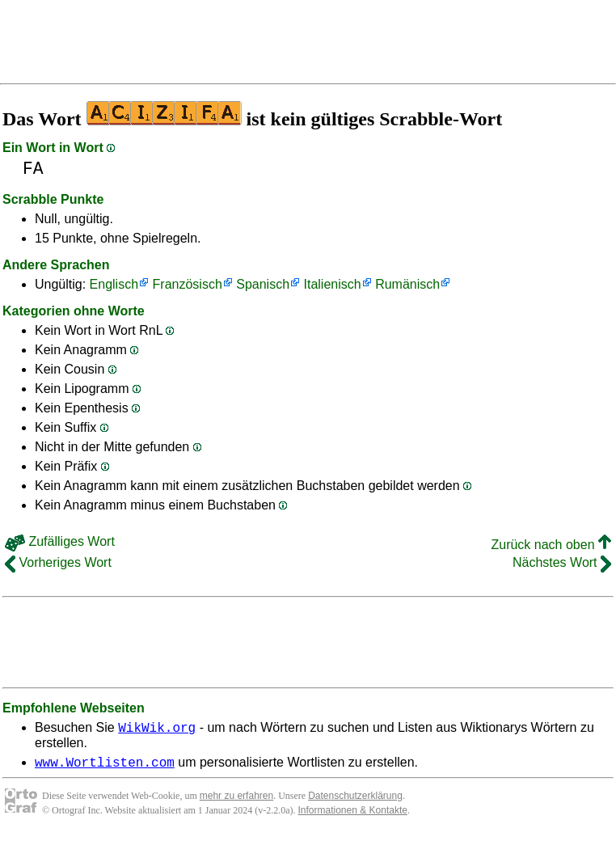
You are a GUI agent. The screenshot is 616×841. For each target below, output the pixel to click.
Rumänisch (407, 284)
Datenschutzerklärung (355, 801)
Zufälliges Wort (60, 541)
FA (33, 169)
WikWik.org (157, 729)
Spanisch (263, 284)
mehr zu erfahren (236, 801)
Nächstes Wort (562, 562)
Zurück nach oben (551, 545)
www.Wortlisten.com (105, 767)
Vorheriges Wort (58, 562)
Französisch (188, 284)
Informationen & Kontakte (353, 815)
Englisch (114, 284)
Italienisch (333, 284)
